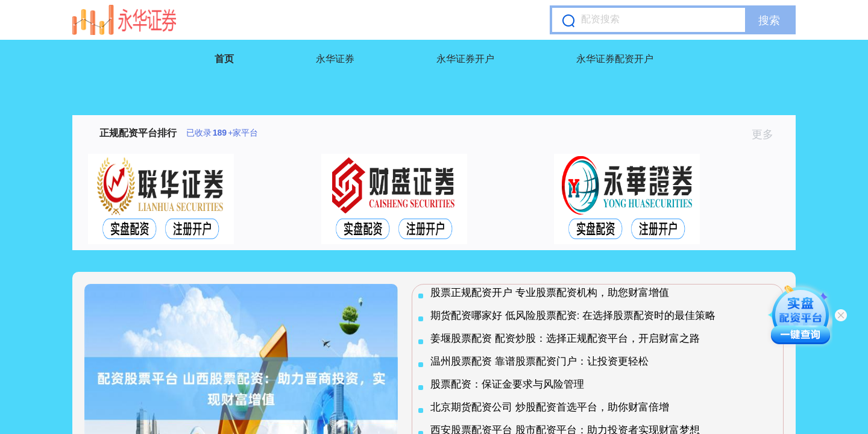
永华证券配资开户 (615, 59)
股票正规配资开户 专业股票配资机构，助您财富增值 (550, 293)
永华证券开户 (465, 59)
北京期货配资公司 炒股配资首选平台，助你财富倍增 (550, 407)
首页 (224, 59)
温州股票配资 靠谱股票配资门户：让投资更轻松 (539, 361)
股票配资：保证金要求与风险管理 (507, 384)
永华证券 (335, 59)
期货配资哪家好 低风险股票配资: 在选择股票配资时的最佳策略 (573, 316)
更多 (768, 134)
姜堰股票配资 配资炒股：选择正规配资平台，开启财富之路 (565, 338)
